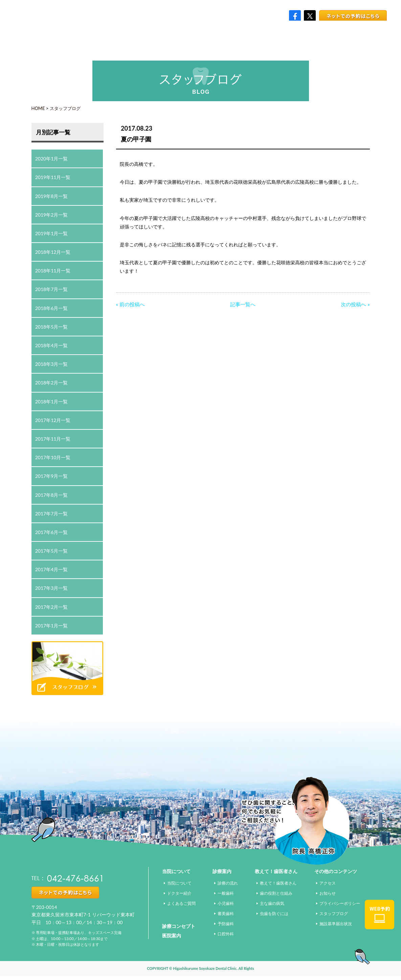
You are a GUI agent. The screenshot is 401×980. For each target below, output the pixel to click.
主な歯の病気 (272, 903)
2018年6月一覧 (52, 308)
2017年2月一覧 (52, 607)
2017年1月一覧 (52, 626)
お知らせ (328, 893)
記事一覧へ (243, 304)
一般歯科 (226, 893)
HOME (38, 108)
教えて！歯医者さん (278, 883)
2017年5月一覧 (52, 551)
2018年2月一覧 (52, 383)
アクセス (328, 883)
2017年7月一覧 (52, 514)
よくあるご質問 (181, 903)
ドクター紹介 (179, 893)
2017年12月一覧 (53, 420)
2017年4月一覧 (52, 569)
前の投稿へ (132, 304)
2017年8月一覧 (52, 495)
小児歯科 (226, 903)
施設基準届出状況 (336, 924)
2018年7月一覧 (52, 289)
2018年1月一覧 (52, 402)
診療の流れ (228, 883)
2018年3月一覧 (52, 364)
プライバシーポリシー (340, 903)
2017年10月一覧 (53, 457)
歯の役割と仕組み (276, 893)
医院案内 (172, 936)
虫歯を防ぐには (274, 914)
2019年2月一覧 (52, 215)
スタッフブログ (65, 108)
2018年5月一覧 (52, 327)
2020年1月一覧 (52, 159)
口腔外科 (226, 934)
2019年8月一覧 (52, 196)
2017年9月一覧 (52, 476)
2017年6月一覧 (52, 532)
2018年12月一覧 (53, 252)
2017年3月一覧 (52, 588)
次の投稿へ (353, 304)
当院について (179, 883)
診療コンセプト (179, 926)
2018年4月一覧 (52, 345)
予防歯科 (226, 924)
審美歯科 (226, 914)
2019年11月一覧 (53, 177)
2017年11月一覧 (53, 439)
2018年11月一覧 (53, 271)
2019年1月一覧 (52, 233)
